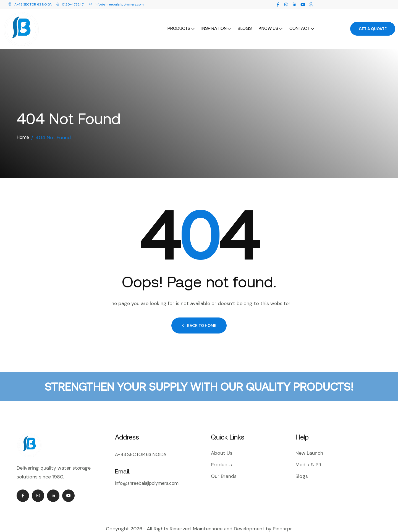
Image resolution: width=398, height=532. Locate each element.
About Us (222, 442)
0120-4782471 (70, 5)
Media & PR (308, 454)
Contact (300, 23)
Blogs (245, 23)
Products (179, 23)
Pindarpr (282, 518)
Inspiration (214, 23)
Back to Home (199, 315)
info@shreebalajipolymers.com (116, 4)
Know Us (269, 23)
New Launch (309, 442)
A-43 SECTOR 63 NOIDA (30, 4)
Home (23, 127)
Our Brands (224, 465)
